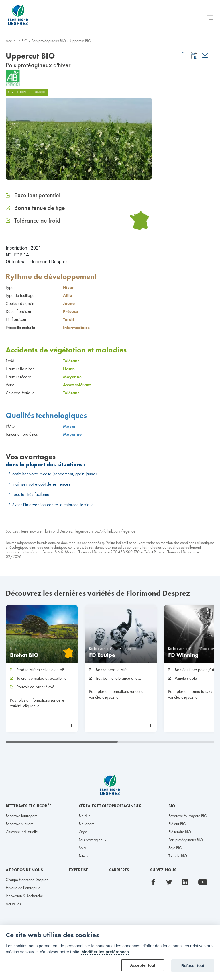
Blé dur (84, 816)
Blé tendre (87, 824)
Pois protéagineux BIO (49, 41)
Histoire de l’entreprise (23, 888)
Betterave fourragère (22, 816)
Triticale (85, 856)
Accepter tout (143, 965)
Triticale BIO (178, 856)
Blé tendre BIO (180, 832)
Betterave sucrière (20, 824)
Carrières (119, 870)
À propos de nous (24, 870)
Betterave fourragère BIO (188, 816)
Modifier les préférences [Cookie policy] (105, 952)
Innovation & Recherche (24, 896)
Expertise (78, 870)
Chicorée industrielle (22, 832)
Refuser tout (193, 966)
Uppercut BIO (80, 41)
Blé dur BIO (177, 824)
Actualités (13, 904)
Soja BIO (175, 848)
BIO (24, 41)
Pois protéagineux (93, 840)
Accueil (12, 41)
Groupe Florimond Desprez (27, 880)
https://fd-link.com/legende (113, 531)
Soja (82, 848)
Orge (83, 832)
